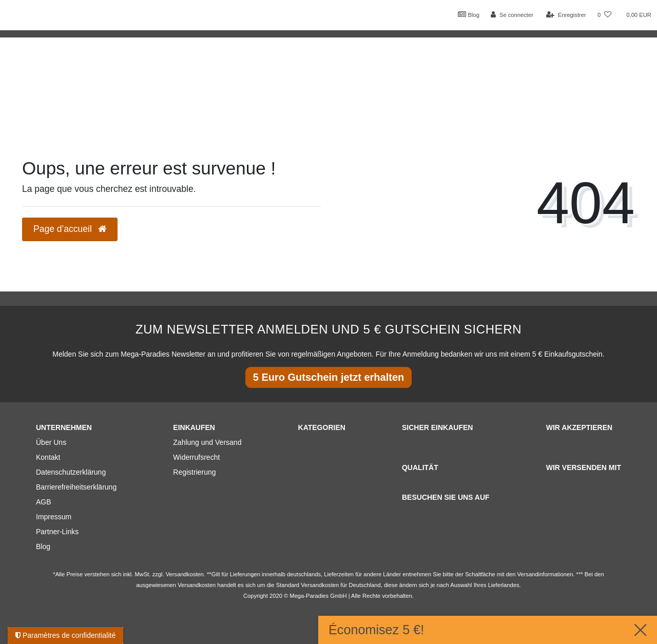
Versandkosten (320, 585)
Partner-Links (57, 532)
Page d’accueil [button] (70, 229)
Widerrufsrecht (196, 457)
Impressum (54, 517)
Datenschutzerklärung (71, 472)
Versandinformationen (545, 574)
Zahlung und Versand (207, 442)
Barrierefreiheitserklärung (76, 487)
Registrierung (194, 472)
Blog (469, 14)
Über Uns (51, 442)
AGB (44, 502)
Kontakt (48, 457)
